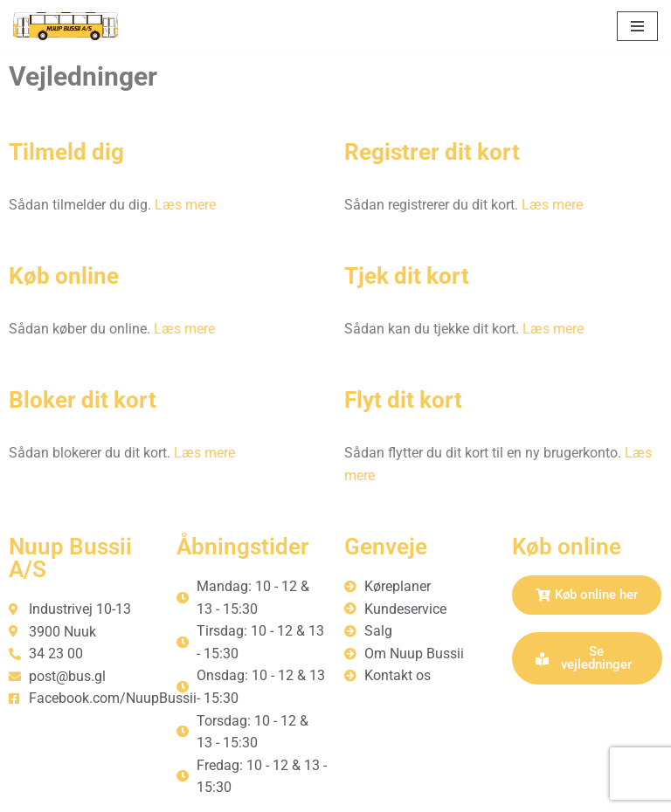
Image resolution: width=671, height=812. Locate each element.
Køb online (64, 276)
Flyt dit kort (403, 400)
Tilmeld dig (66, 152)
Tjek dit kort (407, 276)
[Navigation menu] (637, 26)
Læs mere (185, 205)
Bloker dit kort (83, 400)
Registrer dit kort (432, 152)
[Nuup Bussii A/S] (66, 26)
